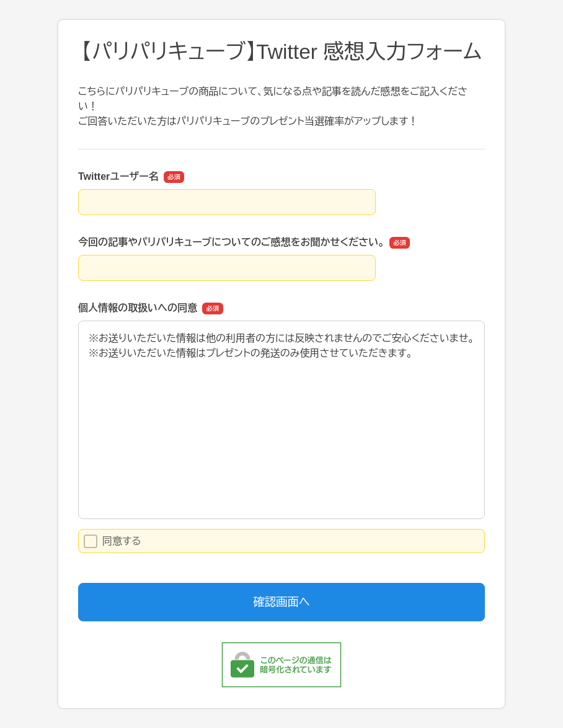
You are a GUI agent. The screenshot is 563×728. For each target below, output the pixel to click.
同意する (113, 541)
